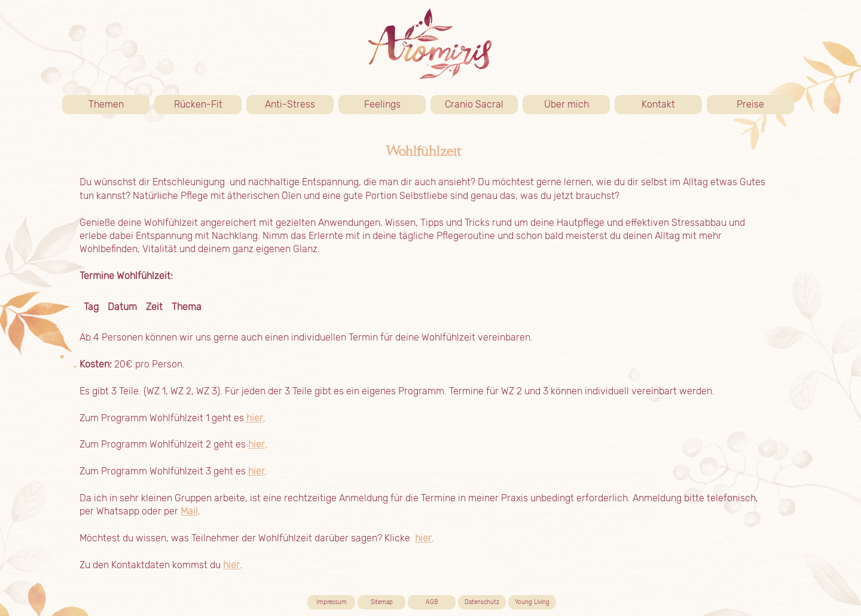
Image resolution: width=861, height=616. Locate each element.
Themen (119, 105)
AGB (432, 602)
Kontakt (672, 105)
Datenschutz (482, 602)
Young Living (532, 602)
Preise (765, 105)
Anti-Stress (290, 104)
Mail (189, 511)
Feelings (382, 104)
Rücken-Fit (208, 105)
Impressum (332, 602)
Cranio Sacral (474, 104)
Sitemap (382, 602)
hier (254, 418)
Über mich (577, 105)
